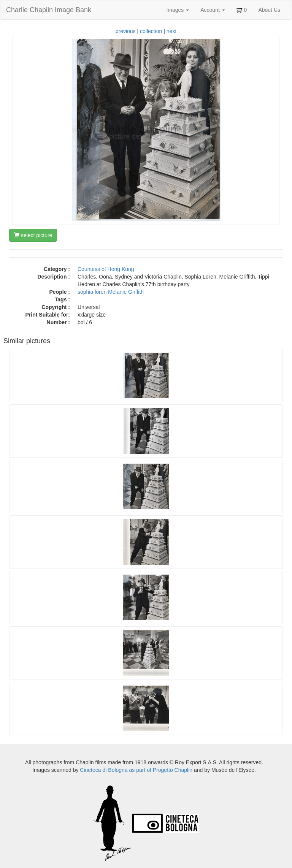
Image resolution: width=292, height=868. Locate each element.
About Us (269, 10)
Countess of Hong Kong (106, 269)
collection (151, 31)
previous (126, 31)
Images (178, 10)
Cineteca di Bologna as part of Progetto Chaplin (136, 770)
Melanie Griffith (126, 292)
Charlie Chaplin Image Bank (49, 10)
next (171, 31)
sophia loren (92, 292)
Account (213, 10)
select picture (33, 235)
